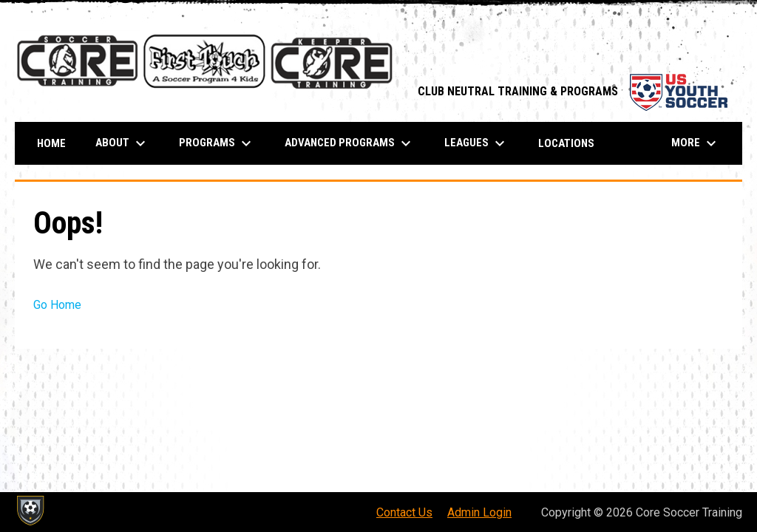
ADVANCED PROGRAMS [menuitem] (350, 143)
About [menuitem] (122, 143)
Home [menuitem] (51, 143)
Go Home (57, 305)
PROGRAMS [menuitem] (217, 143)
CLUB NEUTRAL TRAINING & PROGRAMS (573, 91)
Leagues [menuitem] (476, 143)
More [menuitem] (696, 143)
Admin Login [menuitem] (479, 512)
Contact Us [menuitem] (404, 512)
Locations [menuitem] (566, 143)
